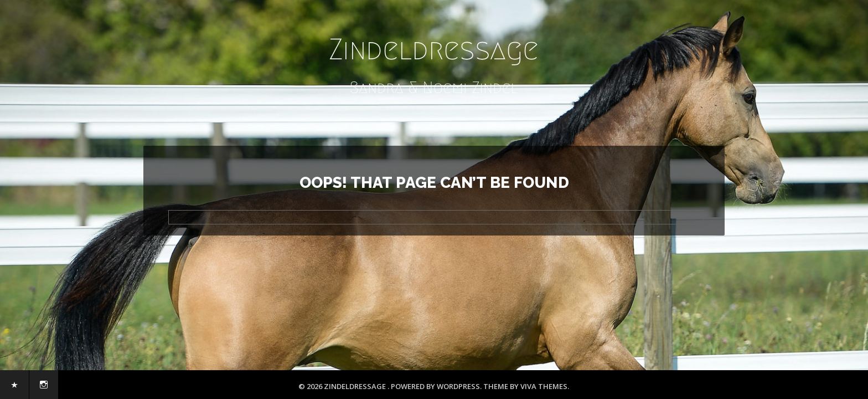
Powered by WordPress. (437, 386)
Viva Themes (544, 386)
